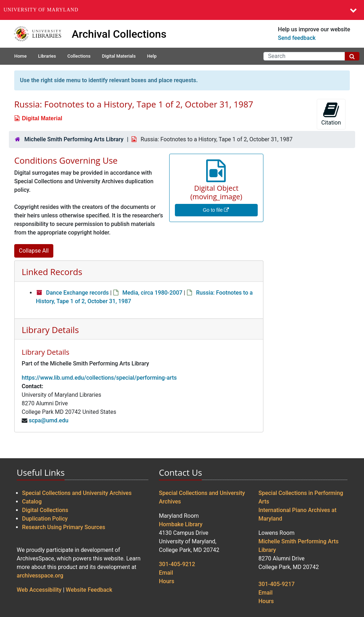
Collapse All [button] (34, 251)
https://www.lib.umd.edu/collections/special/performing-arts (99, 378)
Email (166, 573)
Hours (167, 581)
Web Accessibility (39, 590)
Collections (79, 56)
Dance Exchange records (77, 293)
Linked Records (52, 272)
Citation (331, 114)
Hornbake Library (181, 524)
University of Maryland (41, 10)
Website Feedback (89, 590)
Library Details (50, 330)
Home (20, 56)
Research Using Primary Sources (64, 527)
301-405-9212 (177, 564)
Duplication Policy (45, 519)
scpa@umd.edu (49, 420)
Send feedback (297, 38)
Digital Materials (119, 56)
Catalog (32, 502)
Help (152, 56)
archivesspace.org (40, 576)
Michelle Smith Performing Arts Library (74, 139)
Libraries (47, 56)
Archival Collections (119, 34)
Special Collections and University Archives (77, 493)
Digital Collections (45, 510)
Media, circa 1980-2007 (152, 293)
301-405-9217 (277, 584)
